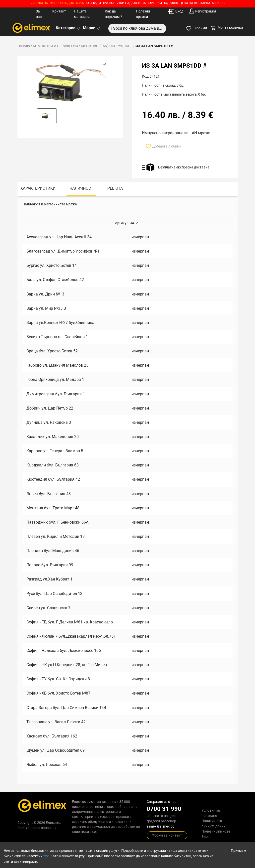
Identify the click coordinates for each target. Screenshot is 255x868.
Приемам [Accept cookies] (238, 851)
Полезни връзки (143, 14)
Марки (92, 28)
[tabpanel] (127, 490)
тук (46, 856)
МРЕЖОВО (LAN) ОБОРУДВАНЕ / (108, 46)
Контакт (59, 11)
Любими (197, 28)
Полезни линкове (216, 831)
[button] (47, 116)
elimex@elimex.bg (161, 826)
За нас (39, 14)
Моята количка (227, 27)
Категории (68, 28)
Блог (205, 837)
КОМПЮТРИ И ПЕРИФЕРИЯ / (57, 46)
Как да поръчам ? (113, 14)
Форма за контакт (167, 835)
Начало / (25, 46)
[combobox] (137, 28)
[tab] (38, 189)
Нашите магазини (82, 14)
